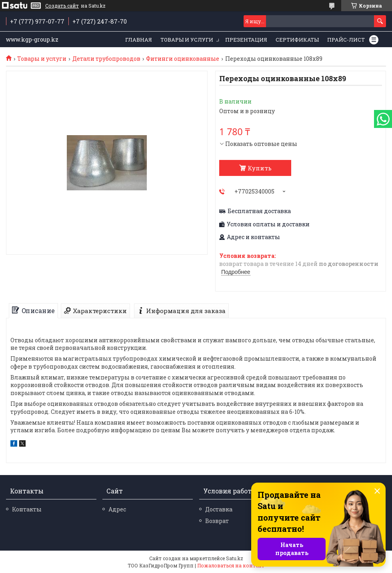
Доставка (219, 509)
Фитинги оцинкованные (183, 59)
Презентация (246, 40)
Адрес (117, 509)
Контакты (27, 509)
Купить (260, 168)
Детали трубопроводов (106, 59)
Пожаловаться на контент (231, 565)
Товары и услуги (187, 40)
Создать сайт (62, 6)
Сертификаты (297, 40)
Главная (139, 40)
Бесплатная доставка (259, 211)
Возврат (217, 521)
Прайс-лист (346, 40)
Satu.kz (235, 558)
